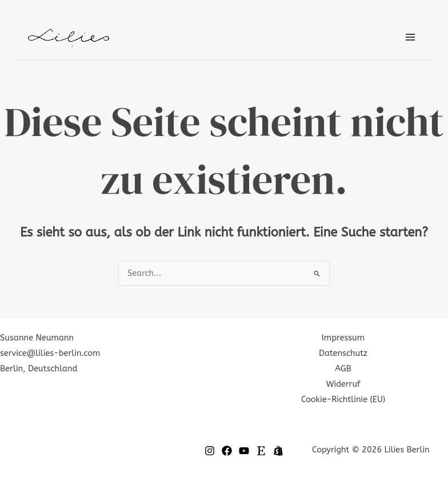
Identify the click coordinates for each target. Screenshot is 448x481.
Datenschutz (343, 353)
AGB (343, 369)
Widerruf (343, 384)
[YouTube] (244, 451)
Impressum (343, 338)
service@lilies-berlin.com (50, 353)
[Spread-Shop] (278, 451)
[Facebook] (227, 451)
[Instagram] (210, 451)
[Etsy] (261, 451)
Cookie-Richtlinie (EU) (343, 400)
